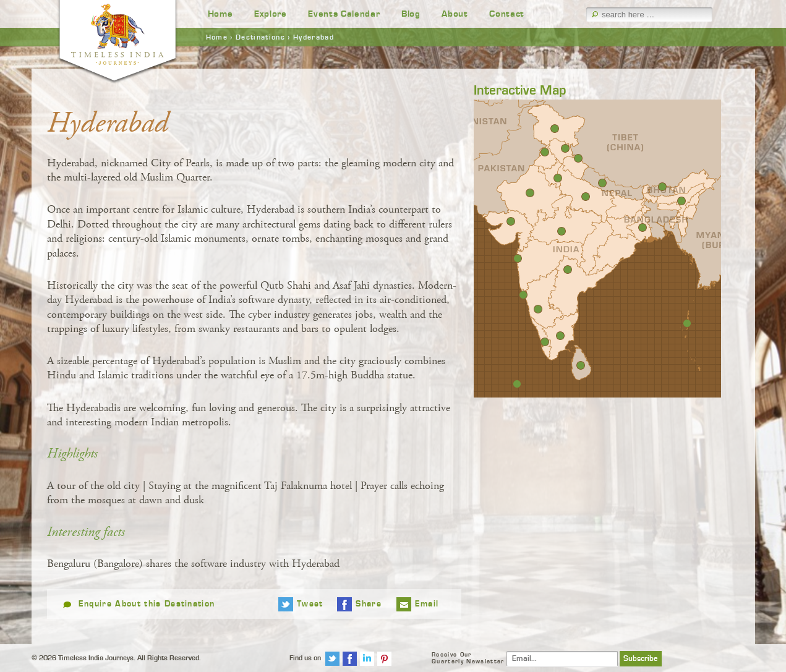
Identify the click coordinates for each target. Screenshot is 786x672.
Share (369, 604)
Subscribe (641, 659)
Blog (411, 14)
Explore (271, 14)
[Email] (562, 659)
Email (427, 604)
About (455, 14)
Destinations (260, 37)
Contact (507, 14)
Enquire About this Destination (147, 604)
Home (220, 14)
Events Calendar (344, 14)
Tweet (310, 604)
